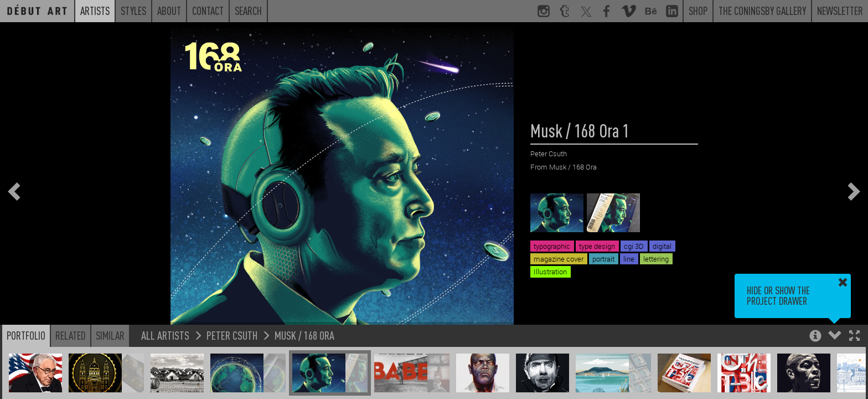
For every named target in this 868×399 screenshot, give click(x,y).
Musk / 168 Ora (304, 335)
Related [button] (71, 335)
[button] (854, 337)
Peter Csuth (232, 335)
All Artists (165, 335)
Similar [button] (110, 335)
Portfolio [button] (26, 335)
